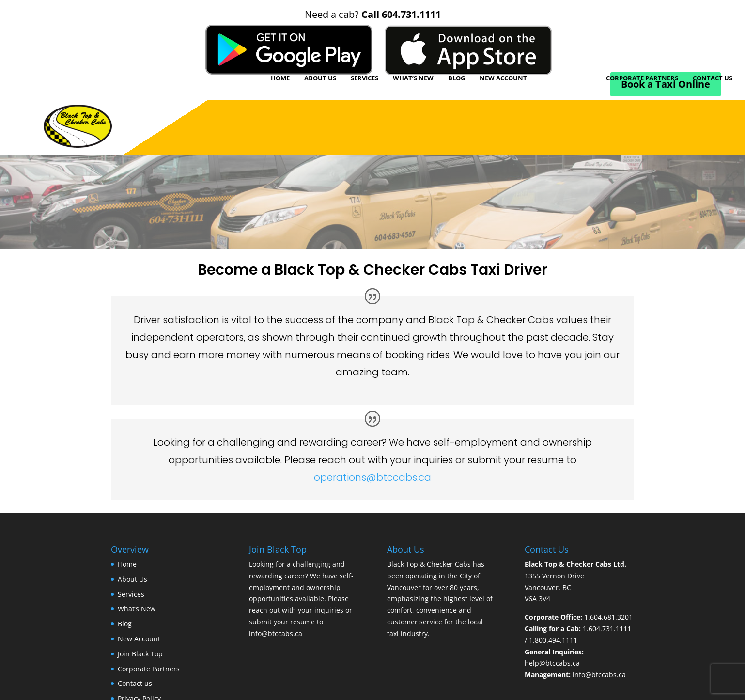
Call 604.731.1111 (401, 14)
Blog (457, 78)
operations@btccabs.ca (372, 477)
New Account (503, 78)
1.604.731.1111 (607, 629)
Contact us (713, 78)
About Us (320, 78)
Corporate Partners (642, 78)
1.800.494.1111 (553, 640)
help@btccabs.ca (552, 663)
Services (365, 78)
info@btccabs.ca (276, 633)
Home (280, 78)
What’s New (413, 78)
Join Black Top (567, 78)
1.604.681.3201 (608, 617)
